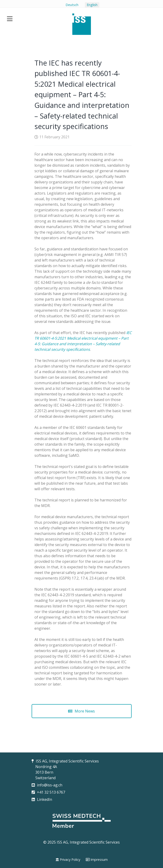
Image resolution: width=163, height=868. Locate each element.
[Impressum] (97, 860)
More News (81, 711)
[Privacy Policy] (68, 860)
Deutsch (72, 5)
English (92, 5)
